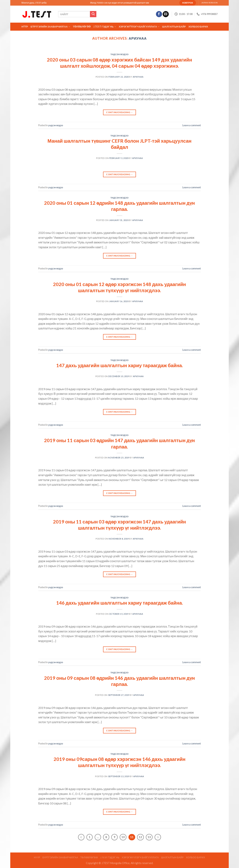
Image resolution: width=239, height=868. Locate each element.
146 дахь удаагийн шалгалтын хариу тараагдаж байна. (119, 603)
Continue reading (119, 112)
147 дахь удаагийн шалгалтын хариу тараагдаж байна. (119, 365)
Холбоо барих (198, 27)
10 (123, 837)
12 (140, 837)
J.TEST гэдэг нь (105, 27)
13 (149, 837)
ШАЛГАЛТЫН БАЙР (174, 27)
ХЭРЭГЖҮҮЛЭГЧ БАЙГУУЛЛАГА (139, 27)
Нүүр (25, 27)
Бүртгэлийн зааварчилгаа (50, 27)
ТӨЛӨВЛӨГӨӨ (82, 27)
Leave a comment (192, 125)
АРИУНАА (138, 38)
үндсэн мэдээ (120, 54)
